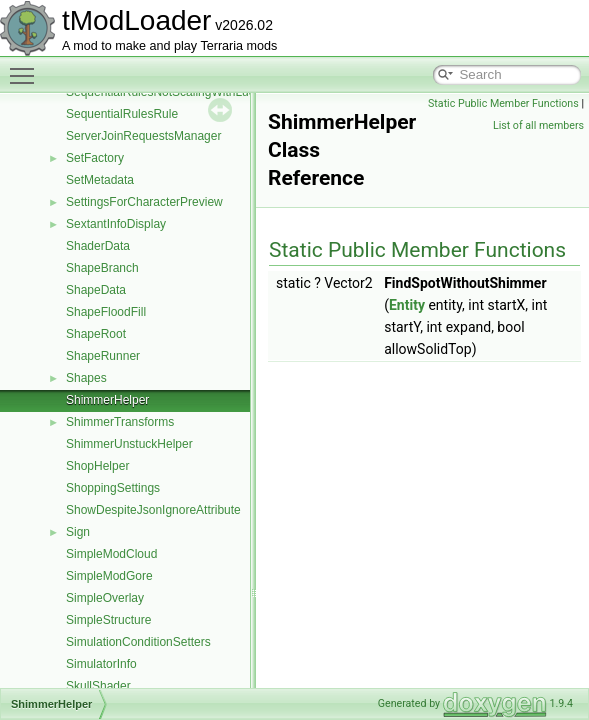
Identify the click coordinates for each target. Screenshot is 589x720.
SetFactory (95, 158)
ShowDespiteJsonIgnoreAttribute (153, 510)
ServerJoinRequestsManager (143, 136)
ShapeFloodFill (106, 312)
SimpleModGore (109, 576)
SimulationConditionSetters (138, 642)
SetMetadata (100, 180)
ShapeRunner (103, 356)
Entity (407, 305)
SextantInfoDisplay (116, 224)
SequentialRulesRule (122, 114)
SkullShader (98, 686)
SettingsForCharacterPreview (144, 202)
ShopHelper (97, 466)
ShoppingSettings (113, 488)
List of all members (538, 125)
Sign (78, 532)
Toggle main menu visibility (27, 67)
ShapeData (96, 290)
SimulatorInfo (101, 664)
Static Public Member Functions (503, 103)
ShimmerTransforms (120, 422)
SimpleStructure (108, 620)
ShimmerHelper (107, 400)
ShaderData (98, 246)
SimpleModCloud (111, 554)
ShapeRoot (96, 334)
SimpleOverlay (105, 598)
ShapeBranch (102, 268)
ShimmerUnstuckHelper (129, 444)
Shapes (86, 378)
